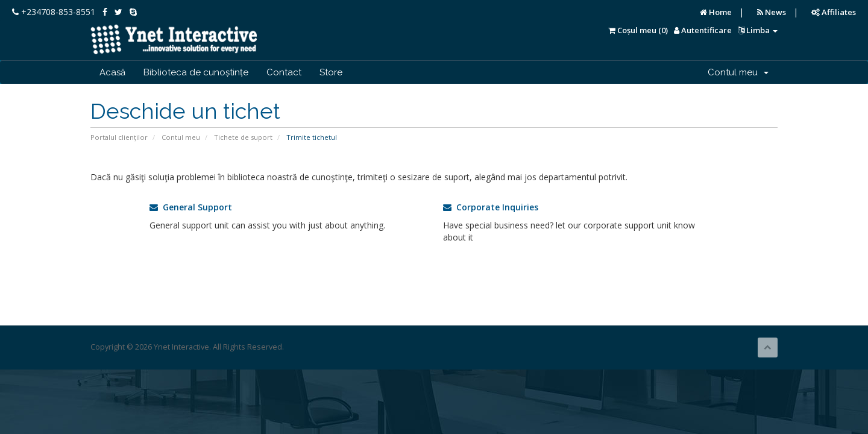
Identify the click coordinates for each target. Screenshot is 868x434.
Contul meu (738, 72)
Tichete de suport (243, 137)
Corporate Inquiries (491, 207)
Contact (284, 72)
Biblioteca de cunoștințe (196, 72)
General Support (191, 207)
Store (331, 72)
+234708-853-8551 (54, 12)
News (772, 12)
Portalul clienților (119, 137)
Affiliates (834, 12)
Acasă (112, 72)
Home (716, 12)
